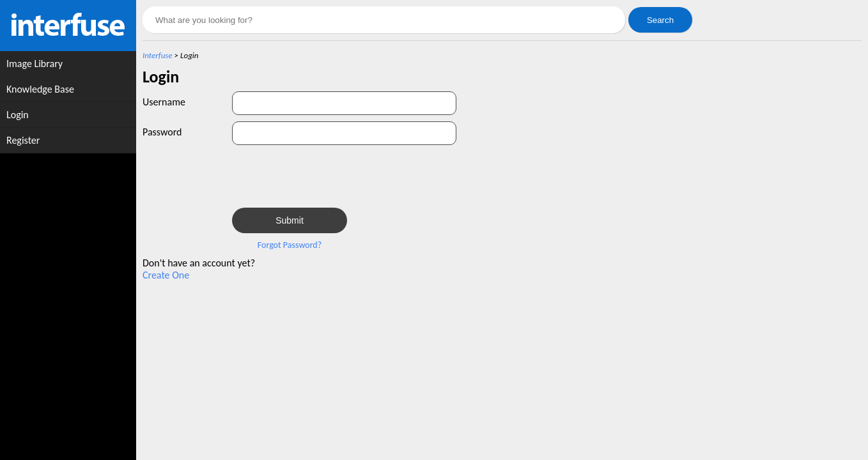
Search (660, 20)
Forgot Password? (290, 245)
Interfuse (158, 55)
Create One (166, 275)
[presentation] (329, 176)
